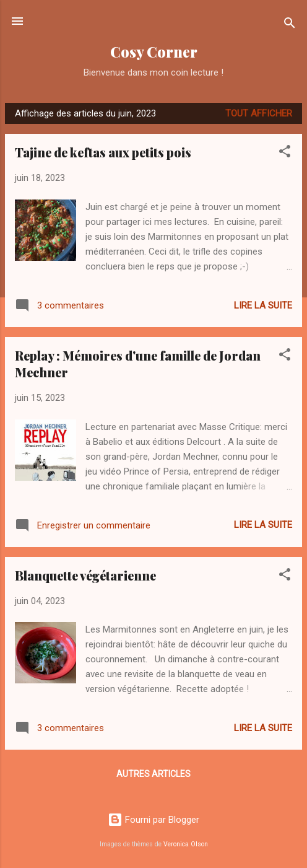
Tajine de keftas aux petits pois (103, 152)
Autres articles (153, 774)
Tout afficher (259, 113)
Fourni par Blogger (153, 820)
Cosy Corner (154, 52)
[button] (285, 153)
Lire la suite (263, 305)
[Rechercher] (290, 25)
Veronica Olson (186, 844)
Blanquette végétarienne (85, 575)
